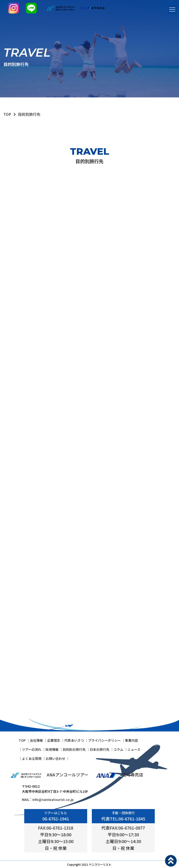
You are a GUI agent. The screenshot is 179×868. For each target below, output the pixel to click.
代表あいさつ (74, 740)
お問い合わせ (56, 758)
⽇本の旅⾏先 (100, 749)
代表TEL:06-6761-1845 (123, 819)
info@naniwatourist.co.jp (53, 799)
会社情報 (36, 740)
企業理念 (54, 740)
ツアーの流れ (32, 749)
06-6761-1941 (56, 819)
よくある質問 (32, 758)
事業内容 (131, 740)
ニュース (134, 749)
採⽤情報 (52, 749)
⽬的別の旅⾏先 (74, 749)
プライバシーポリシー (104, 740)
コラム (118, 749)
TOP (7, 114)
